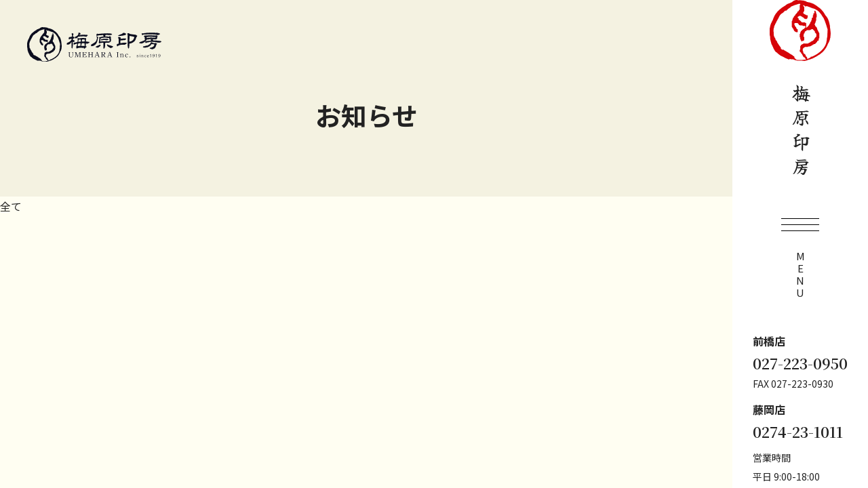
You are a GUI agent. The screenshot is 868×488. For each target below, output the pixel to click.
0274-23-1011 (798, 432)
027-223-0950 (800, 363)
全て (11, 206)
